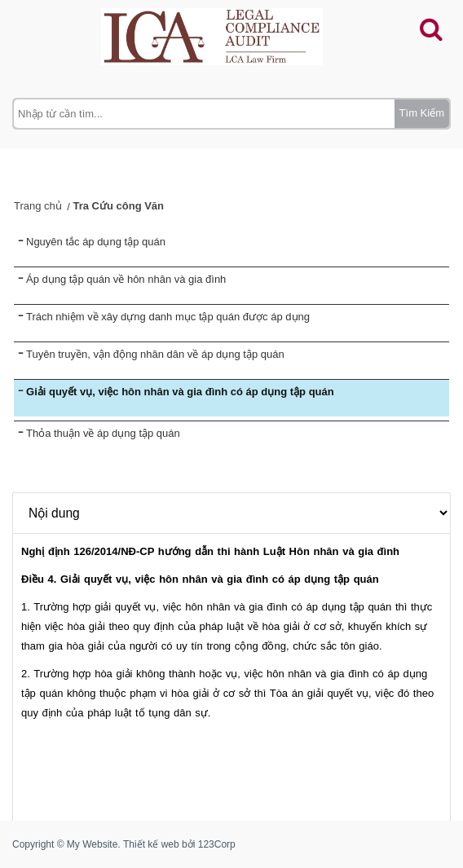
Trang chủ (38, 206)
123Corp (217, 844)
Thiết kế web (151, 844)
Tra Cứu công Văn (118, 206)
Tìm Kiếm (422, 113)
